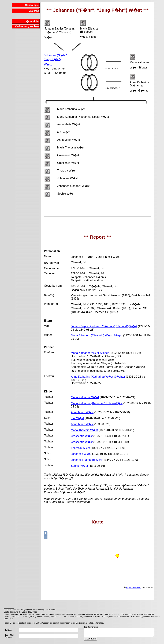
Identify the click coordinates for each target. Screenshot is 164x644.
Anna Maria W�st (82, 412)
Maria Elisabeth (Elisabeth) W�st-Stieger (97, 335)
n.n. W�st (77, 418)
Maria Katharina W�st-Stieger (90, 353)
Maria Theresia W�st (84, 430)
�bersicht (32, 21)
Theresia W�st (80, 448)
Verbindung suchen (27, 26)
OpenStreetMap (134, 587)
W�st (48, 65)
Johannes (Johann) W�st (87, 460)
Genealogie (32, 5)
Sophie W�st (79, 466)
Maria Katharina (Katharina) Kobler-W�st (97, 403)
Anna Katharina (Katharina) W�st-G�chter (98, 377)
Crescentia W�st (82, 436)
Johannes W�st (81, 454)
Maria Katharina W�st (85, 397)
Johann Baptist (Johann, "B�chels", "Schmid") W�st (104, 326)
